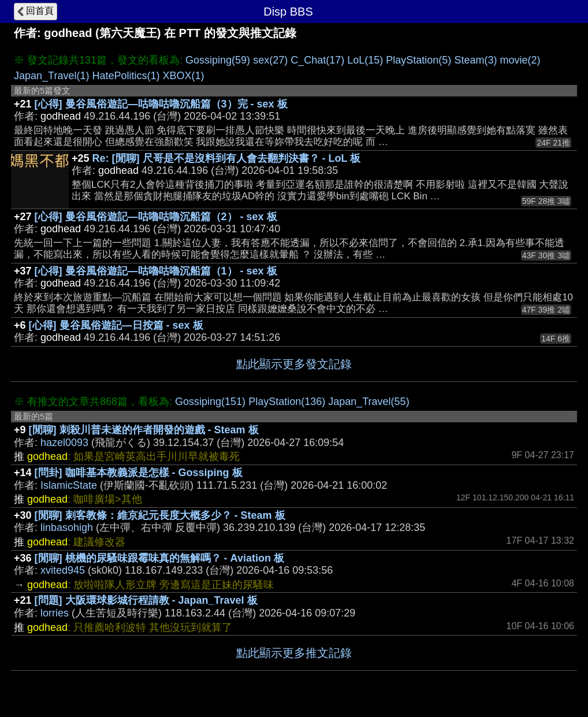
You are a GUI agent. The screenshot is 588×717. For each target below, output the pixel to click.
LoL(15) (365, 60)
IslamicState (69, 485)
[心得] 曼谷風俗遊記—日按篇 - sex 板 (116, 325)
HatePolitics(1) (126, 76)
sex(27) (270, 60)
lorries (55, 613)
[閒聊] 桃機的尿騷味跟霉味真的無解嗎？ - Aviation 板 (159, 558)
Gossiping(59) (218, 60)
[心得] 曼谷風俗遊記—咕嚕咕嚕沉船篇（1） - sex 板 (156, 271)
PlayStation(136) (287, 402)
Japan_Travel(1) (51, 76)
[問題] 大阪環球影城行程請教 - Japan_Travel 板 (146, 600)
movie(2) (520, 60)
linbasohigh (67, 527)
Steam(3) (475, 60)
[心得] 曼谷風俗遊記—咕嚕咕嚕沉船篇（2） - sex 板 (156, 217)
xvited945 (63, 570)
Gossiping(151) (210, 402)
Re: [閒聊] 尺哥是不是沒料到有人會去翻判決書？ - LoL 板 (227, 158)
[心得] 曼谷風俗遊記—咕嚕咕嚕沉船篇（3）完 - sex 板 (161, 104)
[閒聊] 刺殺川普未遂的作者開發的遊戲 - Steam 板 (144, 430)
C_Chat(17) (317, 60)
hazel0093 (64, 443)
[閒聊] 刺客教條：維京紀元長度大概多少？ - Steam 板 (160, 515)
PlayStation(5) (418, 60)
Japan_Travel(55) (369, 402)
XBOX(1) (183, 76)
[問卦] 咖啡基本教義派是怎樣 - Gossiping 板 (139, 473)
